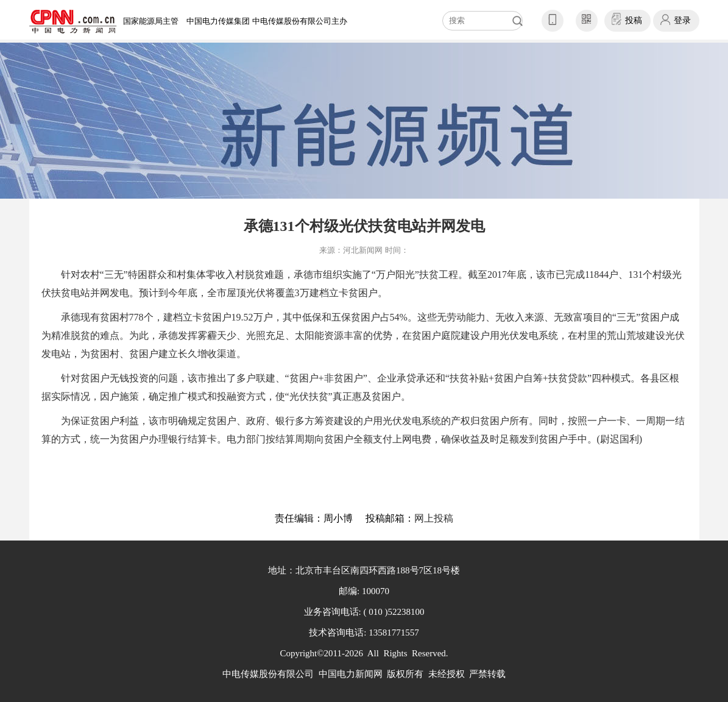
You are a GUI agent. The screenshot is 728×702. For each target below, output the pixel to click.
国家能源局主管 (151, 21)
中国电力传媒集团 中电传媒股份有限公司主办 (267, 21)
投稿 (634, 20)
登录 (682, 20)
